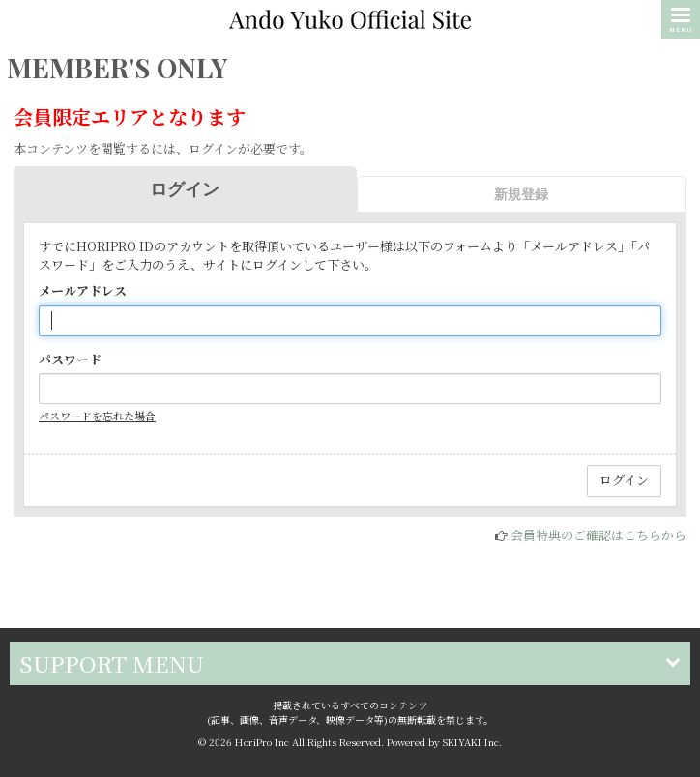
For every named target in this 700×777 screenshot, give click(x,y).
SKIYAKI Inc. (472, 742)
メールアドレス (83, 291)
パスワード (70, 360)
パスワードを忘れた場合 (97, 416)
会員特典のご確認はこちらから (598, 535)
